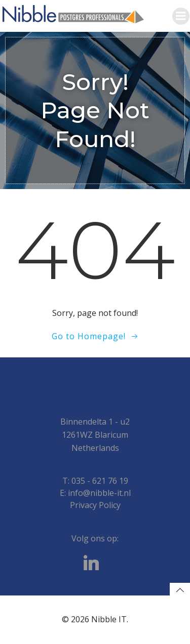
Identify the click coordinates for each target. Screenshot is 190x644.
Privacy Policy (95, 505)
